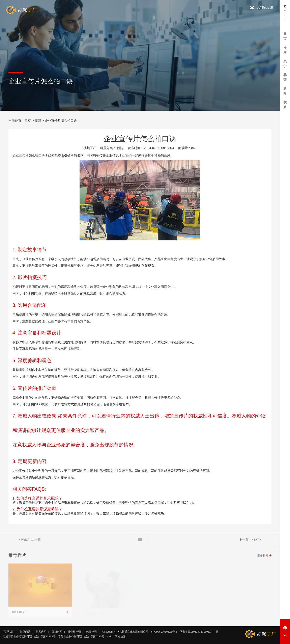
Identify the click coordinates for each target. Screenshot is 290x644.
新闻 (38, 121)
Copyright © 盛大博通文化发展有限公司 (125, 632)
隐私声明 (41, 632)
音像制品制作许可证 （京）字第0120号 (81, 636)
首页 (28, 121)
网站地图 (120, 636)
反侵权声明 (74, 632)
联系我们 (9, 632)
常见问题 (25, 632)
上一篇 (36, 540)
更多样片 (263, 556)
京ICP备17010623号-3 (164, 632)
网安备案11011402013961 (195, 632)
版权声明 (57, 632)
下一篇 (244, 540)
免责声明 (91, 632)
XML (110, 636)
